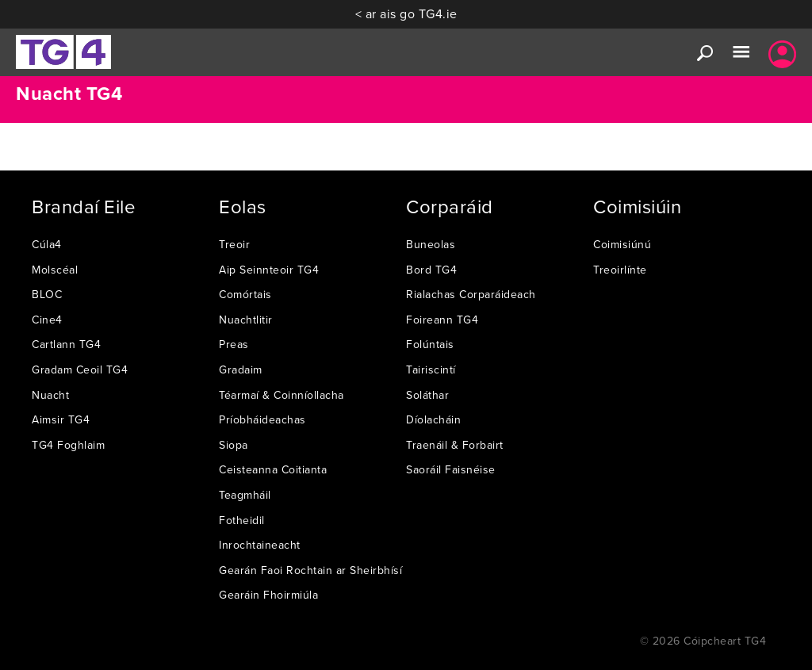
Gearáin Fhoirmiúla (268, 595)
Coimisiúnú (622, 244)
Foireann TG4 (442, 320)
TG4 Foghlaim (68, 445)
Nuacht (50, 395)
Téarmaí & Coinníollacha (282, 395)
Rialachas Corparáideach (471, 294)
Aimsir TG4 (61, 419)
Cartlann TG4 (66, 344)
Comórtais (245, 294)
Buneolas (431, 244)
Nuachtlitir (246, 320)
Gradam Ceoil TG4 (80, 369)
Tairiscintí (431, 369)
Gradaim (241, 369)
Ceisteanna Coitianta (273, 469)
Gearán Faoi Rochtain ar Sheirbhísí (310, 570)
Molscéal (55, 270)
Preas (234, 344)
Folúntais (430, 344)
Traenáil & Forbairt (455, 445)
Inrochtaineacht (260, 545)
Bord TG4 (431, 270)
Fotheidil (242, 520)
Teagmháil (245, 495)
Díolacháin (433, 419)
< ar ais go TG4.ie (406, 13)
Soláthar (427, 395)
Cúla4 (47, 244)
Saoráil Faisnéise (451, 469)
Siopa (234, 445)
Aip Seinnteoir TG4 (269, 270)
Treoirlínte (620, 270)
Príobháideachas (262, 419)
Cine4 (47, 320)
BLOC (47, 294)
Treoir (234, 244)
